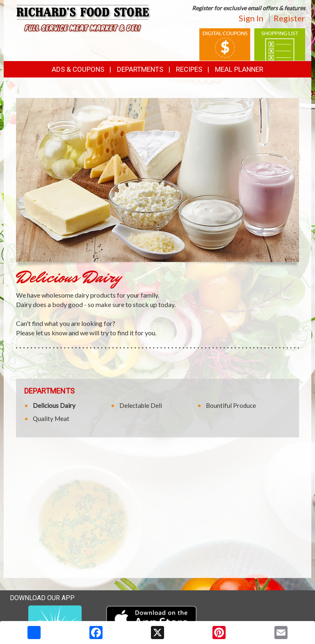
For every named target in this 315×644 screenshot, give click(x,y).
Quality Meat (51, 419)
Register (289, 18)
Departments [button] (140, 69)
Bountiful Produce (231, 405)
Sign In (251, 18)
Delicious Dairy (54, 405)
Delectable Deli (141, 405)
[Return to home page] (84, 19)
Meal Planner (239, 69)
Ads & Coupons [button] (78, 69)
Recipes (189, 69)
